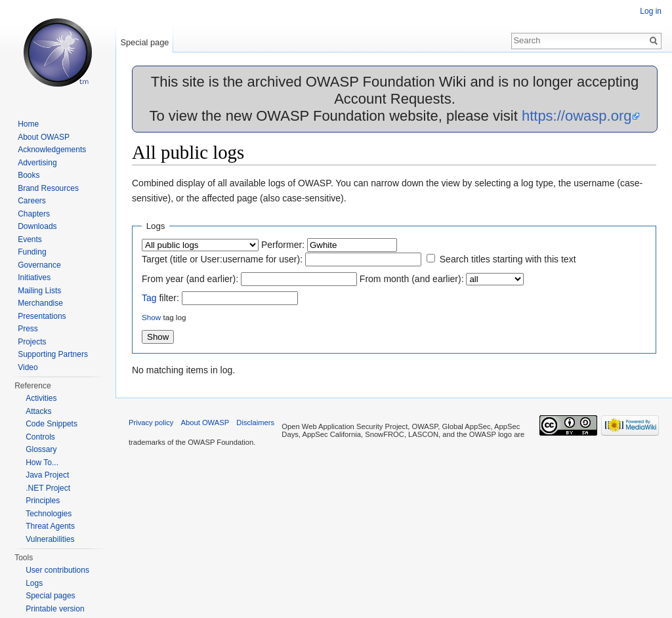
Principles (43, 501)
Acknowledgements (52, 150)
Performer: (283, 245)
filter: (160, 298)
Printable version (55, 609)
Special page (144, 42)
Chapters (34, 214)
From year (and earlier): (190, 279)
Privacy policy (151, 422)
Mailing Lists (39, 291)
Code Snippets (52, 424)
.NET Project (48, 488)
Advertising (37, 163)
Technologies (49, 514)
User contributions (57, 570)
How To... (42, 463)
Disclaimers (255, 422)
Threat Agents (50, 526)
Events (30, 239)
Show (151, 317)
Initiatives (34, 278)
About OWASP (44, 137)
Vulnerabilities (50, 539)
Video (28, 367)
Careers (32, 201)
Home (28, 124)
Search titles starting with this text (508, 259)
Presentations (42, 316)
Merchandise (40, 303)
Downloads (37, 226)
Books (29, 175)
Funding (32, 252)
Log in (651, 11)
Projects (32, 342)
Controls (40, 437)
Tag (149, 298)
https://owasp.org (577, 116)
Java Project (47, 475)
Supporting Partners (53, 354)
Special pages (50, 596)
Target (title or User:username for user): (222, 259)
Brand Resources (48, 188)
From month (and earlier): (412, 279)
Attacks (38, 411)
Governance (39, 265)
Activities (41, 398)
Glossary (41, 449)
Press (28, 329)
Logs (34, 583)
